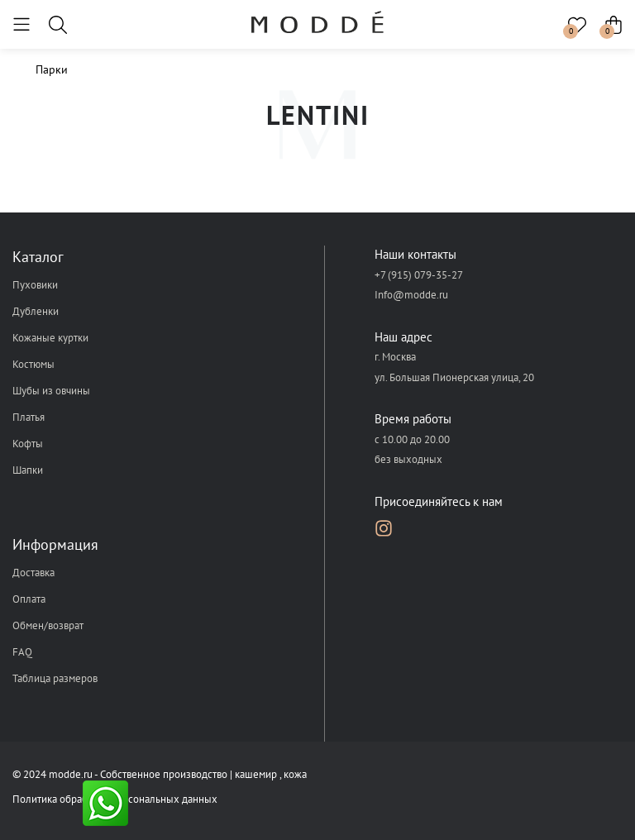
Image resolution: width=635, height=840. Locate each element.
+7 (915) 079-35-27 (419, 275)
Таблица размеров (55, 678)
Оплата (29, 599)
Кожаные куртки (50, 338)
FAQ (22, 652)
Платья (29, 417)
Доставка (33, 573)
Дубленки (36, 311)
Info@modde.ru (411, 295)
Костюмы (33, 364)
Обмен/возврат (48, 625)
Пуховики (35, 285)
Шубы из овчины (51, 391)
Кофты (28, 444)
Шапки (28, 470)
